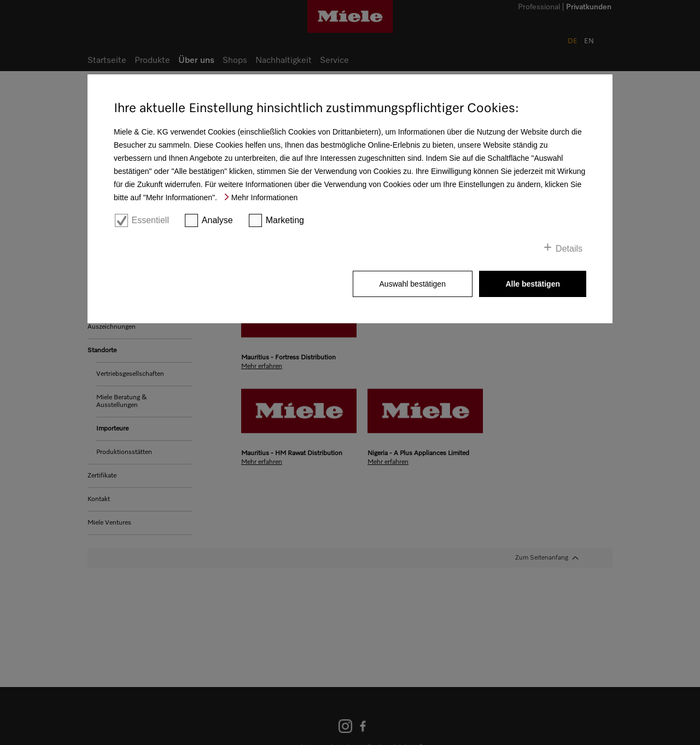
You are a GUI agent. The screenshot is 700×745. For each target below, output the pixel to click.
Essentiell (150, 220)
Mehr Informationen (264, 197)
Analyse (217, 220)
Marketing (285, 220)
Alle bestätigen (533, 284)
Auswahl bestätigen (413, 284)
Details (569, 249)
